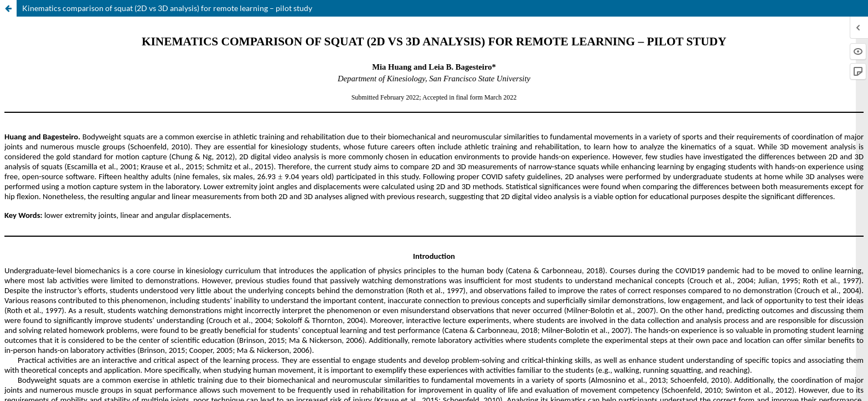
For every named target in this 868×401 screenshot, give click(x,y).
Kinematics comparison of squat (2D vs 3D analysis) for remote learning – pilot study (167, 8)
